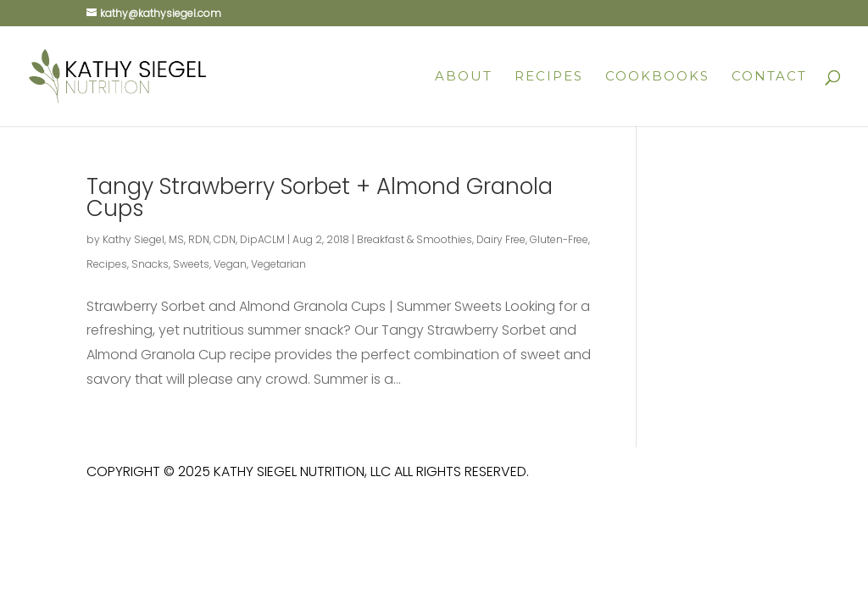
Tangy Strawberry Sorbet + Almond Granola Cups (320, 197)
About (464, 77)
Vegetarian (278, 264)
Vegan (230, 264)
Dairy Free (501, 239)
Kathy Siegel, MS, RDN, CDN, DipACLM (194, 239)
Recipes (549, 77)
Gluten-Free (559, 239)
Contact (769, 77)
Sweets (191, 264)
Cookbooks (657, 77)
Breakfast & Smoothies (415, 239)
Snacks (150, 264)
